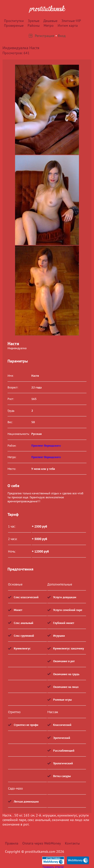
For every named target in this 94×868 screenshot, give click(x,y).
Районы (34, 25)
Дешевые (50, 21)
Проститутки (14, 21)
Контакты (72, 843)
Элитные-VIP (71, 21)
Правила (12, 843)
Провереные (14, 25)
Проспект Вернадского (46, 445)
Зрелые (34, 21)
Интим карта (68, 25)
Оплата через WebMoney (42, 843)
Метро (49, 25)
